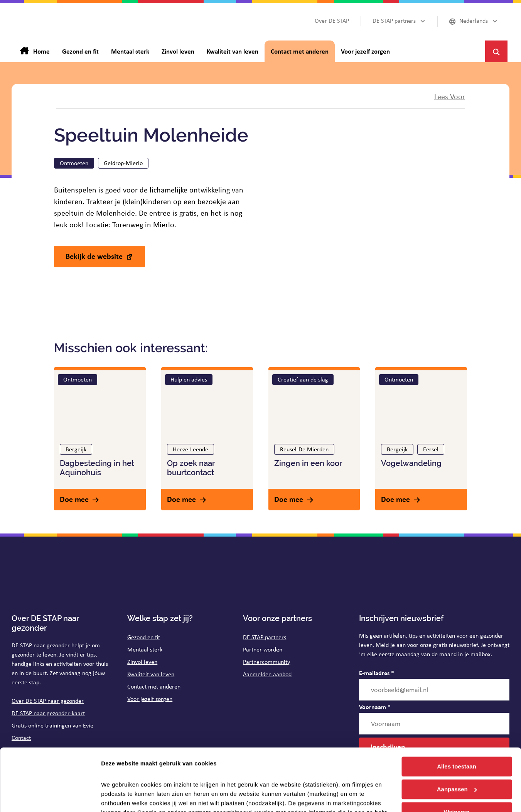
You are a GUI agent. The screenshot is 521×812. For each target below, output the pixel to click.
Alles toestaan (457, 711)
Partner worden (263, 649)
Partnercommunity (266, 662)
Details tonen (119, 797)
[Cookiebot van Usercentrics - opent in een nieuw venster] (50, 797)
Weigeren (456, 756)
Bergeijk (76, 449)
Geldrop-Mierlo (123, 163)
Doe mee (74, 499)
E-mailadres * (377, 673)
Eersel (431, 449)
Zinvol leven (142, 662)
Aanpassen (457, 734)
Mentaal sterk (145, 649)
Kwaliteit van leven (151, 674)
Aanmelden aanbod (267, 674)
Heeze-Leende (191, 449)
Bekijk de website (94, 256)
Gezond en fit (144, 637)
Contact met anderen (154, 686)
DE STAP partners (265, 637)
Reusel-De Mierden (304, 449)
